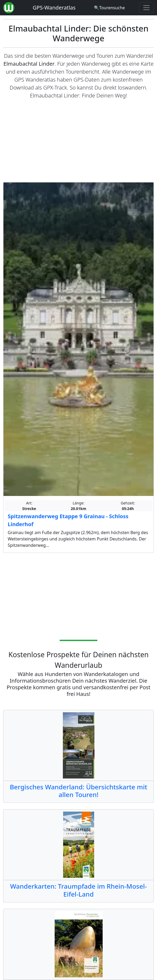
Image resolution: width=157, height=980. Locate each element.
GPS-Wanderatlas (54, 8)
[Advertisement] (78, 141)
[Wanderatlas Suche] (109, 8)
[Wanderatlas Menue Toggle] (146, 8)
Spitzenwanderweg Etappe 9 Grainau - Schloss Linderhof (68, 520)
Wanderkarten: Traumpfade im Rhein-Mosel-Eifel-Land (78, 890)
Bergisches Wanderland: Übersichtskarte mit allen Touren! (78, 791)
